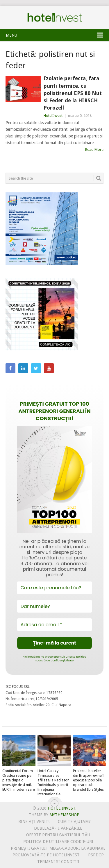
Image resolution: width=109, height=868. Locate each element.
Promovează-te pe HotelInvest (46, 855)
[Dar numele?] (55, 606)
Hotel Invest (55, 17)
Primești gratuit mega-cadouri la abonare (58, 848)
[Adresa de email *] (55, 625)
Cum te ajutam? (74, 822)
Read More (94, 150)
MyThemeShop (64, 815)
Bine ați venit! (34, 822)
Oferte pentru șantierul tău (58, 835)
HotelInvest (53, 116)
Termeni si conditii (58, 862)
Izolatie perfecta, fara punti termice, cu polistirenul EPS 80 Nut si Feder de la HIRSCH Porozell (73, 93)
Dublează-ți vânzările (58, 828)
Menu (11, 35)
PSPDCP (96, 855)
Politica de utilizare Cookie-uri (58, 842)
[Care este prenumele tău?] (55, 588)
